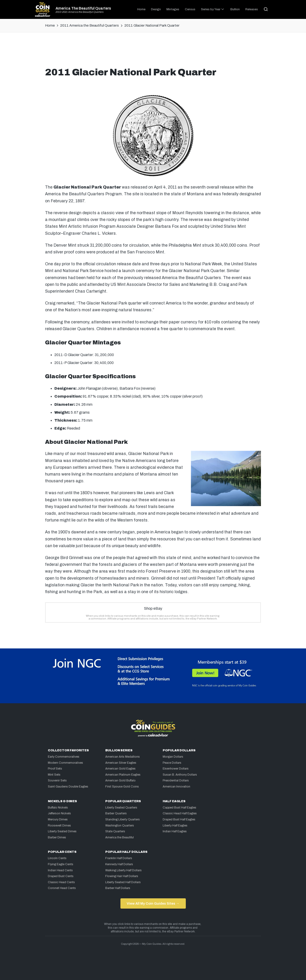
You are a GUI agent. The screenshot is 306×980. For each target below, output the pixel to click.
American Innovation (176, 787)
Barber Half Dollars (118, 888)
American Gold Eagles (120, 769)
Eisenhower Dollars (176, 769)
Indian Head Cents (60, 870)
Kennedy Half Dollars (119, 864)
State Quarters (115, 831)
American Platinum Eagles (123, 775)
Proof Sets (55, 769)
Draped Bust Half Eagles (179, 819)
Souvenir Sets (57, 780)
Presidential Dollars (176, 780)
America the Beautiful (120, 837)
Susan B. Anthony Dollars (180, 775)
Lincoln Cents (57, 858)
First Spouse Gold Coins (122, 787)
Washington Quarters (120, 826)
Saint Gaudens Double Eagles (68, 787)
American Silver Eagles (121, 763)
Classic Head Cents (61, 882)
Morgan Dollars (173, 757)
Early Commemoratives (64, 757)
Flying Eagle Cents (61, 864)
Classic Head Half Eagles (180, 813)
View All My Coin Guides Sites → (153, 903)
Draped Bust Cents (61, 876)
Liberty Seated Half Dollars (123, 882)
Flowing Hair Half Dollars (122, 876)
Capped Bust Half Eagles (179, 808)
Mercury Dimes (58, 819)
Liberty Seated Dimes (62, 831)
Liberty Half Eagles (175, 826)
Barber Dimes (57, 837)
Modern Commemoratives (65, 763)
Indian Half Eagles (175, 831)
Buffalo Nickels (58, 808)
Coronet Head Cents (62, 888)
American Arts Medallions (123, 757)
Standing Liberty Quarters (123, 819)
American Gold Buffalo (120, 780)
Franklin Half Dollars (119, 858)
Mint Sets (54, 775)
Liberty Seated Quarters (121, 808)
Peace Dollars (172, 763)
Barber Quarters (116, 813)
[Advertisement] (153, 52)
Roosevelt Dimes (59, 826)
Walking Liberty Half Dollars (123, 870)
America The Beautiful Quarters (83, 8)
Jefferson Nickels (59, 813)
